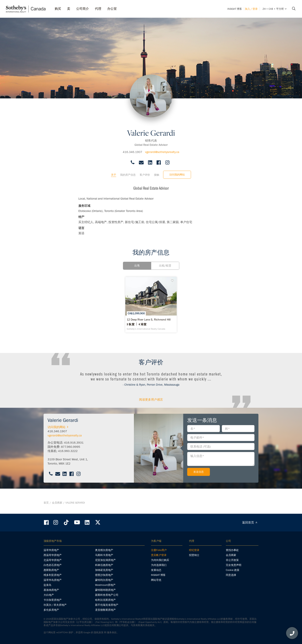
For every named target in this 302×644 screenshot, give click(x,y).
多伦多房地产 (51, 610)
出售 (137, 262)
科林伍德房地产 (104, 565)
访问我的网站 (177, 171)
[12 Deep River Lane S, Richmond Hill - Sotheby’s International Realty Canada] (151, 308)
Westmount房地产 (105, 585)
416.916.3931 (74, 450)
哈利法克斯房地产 (105, 600)
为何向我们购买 (160, 560)
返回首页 (250, 523)
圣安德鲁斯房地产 (105, 610)
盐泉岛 (47, 585)
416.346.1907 (132, 149)
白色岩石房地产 (53, 565)
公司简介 (83, 9)
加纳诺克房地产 (104, 570)
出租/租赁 (165, 262)
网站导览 (156, 580)
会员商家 (57, 506)
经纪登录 (194, 550)
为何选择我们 (159, 565)
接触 (157, 171)
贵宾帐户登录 (159, 555)
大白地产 (49, 595)
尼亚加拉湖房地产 (105, 560)
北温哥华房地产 (53, 560)
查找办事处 (232, 550)
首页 (46, 506)
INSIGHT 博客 (235, 9)
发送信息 (199, 479)
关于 (114, 171)
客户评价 (145, 171)
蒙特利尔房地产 (104, 580)
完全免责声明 (234, 565)
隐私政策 (99, 633)
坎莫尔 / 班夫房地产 (55, 605)
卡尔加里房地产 (53, 600)
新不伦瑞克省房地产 (107, 605)
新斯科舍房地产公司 (107, 595)
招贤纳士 (194, 555)
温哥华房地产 (51, 550)
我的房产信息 (128, 171)
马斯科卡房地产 (104, 555)
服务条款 (112, 633)
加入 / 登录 (251, 9)
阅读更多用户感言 (151, 407)
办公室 (112, 9)
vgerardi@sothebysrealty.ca (162, 149)
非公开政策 (232, 560)
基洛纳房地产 (51, 590)
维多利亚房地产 (53, 575)
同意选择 (231, 575)
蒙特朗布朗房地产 (105, 590)
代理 (98, 9)
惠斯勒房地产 (51, 570)
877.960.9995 (71, 454)
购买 (58, 9)
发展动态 (156, 570)
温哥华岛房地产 (53, 580)
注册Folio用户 (159, 550)
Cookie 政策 (233, 570)
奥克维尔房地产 (104, 550)
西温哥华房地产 (53, 555)
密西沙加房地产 (104, 575)
